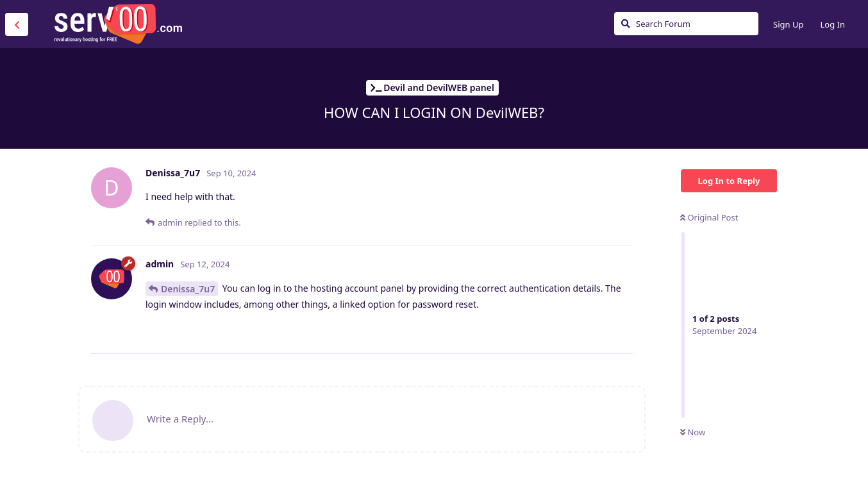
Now (693, 432)
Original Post (709, 217)
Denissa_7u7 (188, 289)
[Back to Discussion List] (17, 24)
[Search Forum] (686, 24)
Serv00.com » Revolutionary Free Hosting (118, 24)
